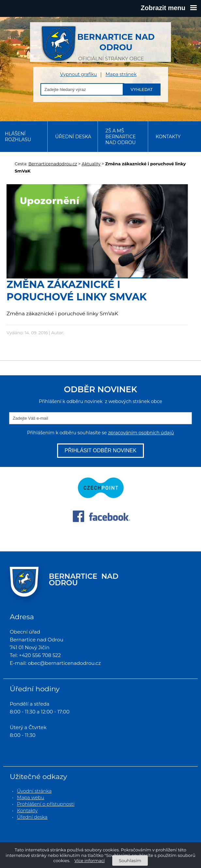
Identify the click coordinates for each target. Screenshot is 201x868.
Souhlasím (130, 861)
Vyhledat (142, 90)
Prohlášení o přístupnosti (46, 804)
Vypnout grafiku (78, 75)
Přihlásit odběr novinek (100, 450)
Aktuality (91, 164)
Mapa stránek (121, 75)
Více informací (90, 861)
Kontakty (168, 137)
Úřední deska (73, 137)
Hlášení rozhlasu (18, 137)
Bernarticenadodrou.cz (53, 164)
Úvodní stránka (34, 791)
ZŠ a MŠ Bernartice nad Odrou (121, 137)
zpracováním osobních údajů (141, 433)
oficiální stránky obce (111, 44)
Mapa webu (31, 798)
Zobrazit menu (169, 8)
